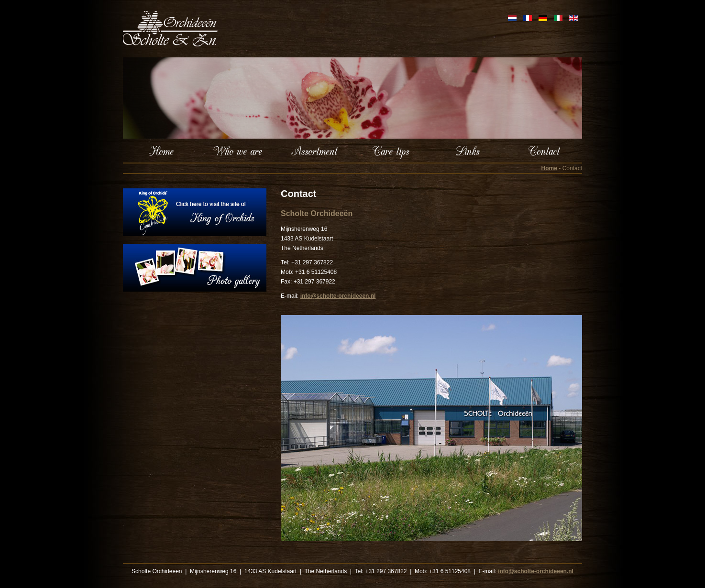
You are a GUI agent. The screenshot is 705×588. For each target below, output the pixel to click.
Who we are (238, 151)
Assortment (314, 151)
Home (161, 151)
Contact (544, 151)
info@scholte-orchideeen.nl (338, 296)
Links (467, 151)
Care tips (391, 151)
